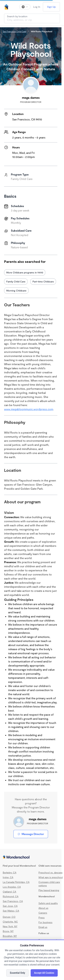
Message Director (31, 834)
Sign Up (51, 7)
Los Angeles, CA (12, 887)
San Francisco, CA (13, 901)
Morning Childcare (16, 291)
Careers (43, 913)
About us (43, 908)
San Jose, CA (10, 906)
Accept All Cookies (44, 973)
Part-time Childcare (43, 281)
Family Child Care (16, 281)
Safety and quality (48, 903)
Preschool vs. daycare (50, 872)
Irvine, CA (8, 877)
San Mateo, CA (11, 911)
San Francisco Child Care (14, 31)
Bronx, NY (8, 931)
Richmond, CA (11, 896)
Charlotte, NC (10, 922)
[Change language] (25, 7)
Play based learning (49, 890)
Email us (43, 927)
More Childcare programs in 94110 (25, 272)
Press (42, 917)
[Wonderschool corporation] (31, 857)
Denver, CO (9, 917)
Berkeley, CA (10, 872)
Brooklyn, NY (10, 936)
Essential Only (17, 973)
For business (45, 922)
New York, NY (10, 926)
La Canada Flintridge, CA (16, 882)
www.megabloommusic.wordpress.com (29, 409)
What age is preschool (51, 877)
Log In (37, 7)
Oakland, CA (9, 892)
